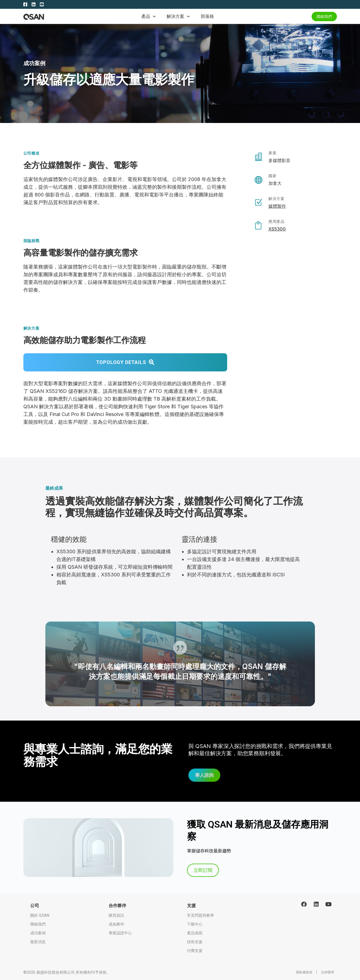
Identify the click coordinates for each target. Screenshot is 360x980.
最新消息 (38, 942)
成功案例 (35, 63)
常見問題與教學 (200, 915)
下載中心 (195, 924)
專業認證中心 (120, 933)
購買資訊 (116, 915)
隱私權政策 (304, 972)
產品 (149, 16)
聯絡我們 (38, 924)
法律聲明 (328, 972)
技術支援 (195, 942)
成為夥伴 (116, 924)
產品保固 (195, 933)
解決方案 (178, 16)
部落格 (207, 16)
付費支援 (195, 951)
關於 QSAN (40, 915)
